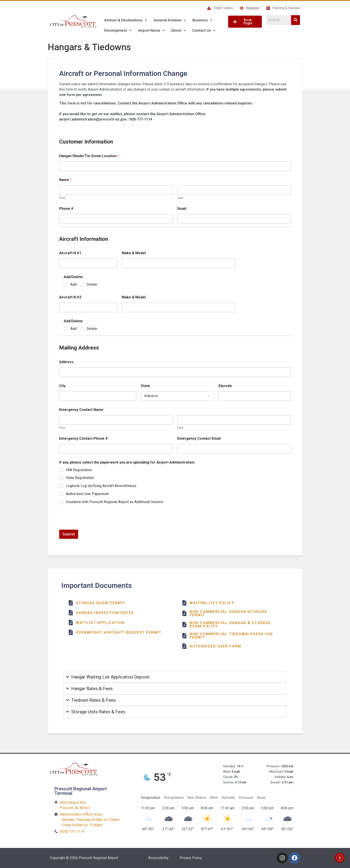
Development (118, 30)
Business (202, 20)
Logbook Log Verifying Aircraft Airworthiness (101, 486)
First (62, 198)
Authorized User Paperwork (87, 494)
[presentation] (93, 527)
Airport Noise (151, 30)
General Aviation (170, 20)
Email (182, 209)
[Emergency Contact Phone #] (116, 449)
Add (73, 284)
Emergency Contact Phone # (83, 438)
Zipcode (225, 386)
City (62, 386)
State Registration (80, 478)
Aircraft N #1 (70, 253)
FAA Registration (79, 470)
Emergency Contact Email (199, 438)
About (178, 30)
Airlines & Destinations (126, 20)
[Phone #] (116, 219)
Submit (69, 534)
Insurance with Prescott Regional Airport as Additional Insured (114, 502)
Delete (92, 284)
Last (180, 198)
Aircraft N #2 (70, 297)
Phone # (66, 209)
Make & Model (134, 253)
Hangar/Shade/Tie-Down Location (89, 156)
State (145, 386)
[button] (126, 20)
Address (66, 362)
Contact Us (204, 30)
